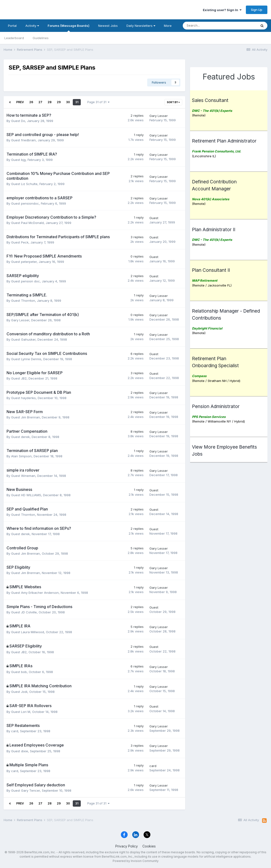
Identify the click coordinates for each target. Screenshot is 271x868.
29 (59, 102)
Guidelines (41, 38)
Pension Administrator (216, 406)
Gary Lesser (159, 116)
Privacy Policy (127, 846)
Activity (32, 26)
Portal (12, 26)
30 (68, 102)
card (15, 731)
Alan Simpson (21, 456)
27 (40, 102)
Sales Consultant (210, 100)
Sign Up (257, 10)
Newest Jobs (108, 26)
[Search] (194, 26)
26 (31, 102)
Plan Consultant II (211, 270)
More (168, 26)
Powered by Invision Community (136, 861)
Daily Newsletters (141, 26)
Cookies (149, 846)
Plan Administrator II (214, 230)
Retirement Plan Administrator (224, 141)
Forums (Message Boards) (69, 28)
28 (50, 102)
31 (77, 102)
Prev (20, 102)
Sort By (173, 102)
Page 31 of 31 (98, 102)
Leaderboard (14, 38)
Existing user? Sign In (222, 10)
